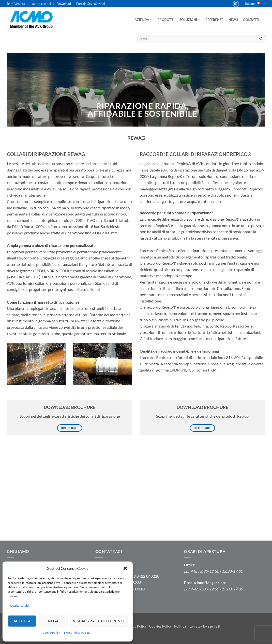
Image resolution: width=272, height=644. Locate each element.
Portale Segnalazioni (91, 4)
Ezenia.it (214, 626)
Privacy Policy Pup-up (76, 633)
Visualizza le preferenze (99, 621)
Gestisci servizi (20, 606)
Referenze (214, 20)
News (233, 20)
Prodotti (166, 20)
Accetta (22, 621)
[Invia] (261, 39)
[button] (125, 568)
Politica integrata (187, 626)
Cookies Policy (160, 626)
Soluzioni (190, 20)
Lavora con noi (41, 4)
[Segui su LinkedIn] (236, 4)
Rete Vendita (16, 4)
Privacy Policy (136, 626)
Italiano (255, 4)
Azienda (143, 20)
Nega (53, 621)
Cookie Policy (51, 633)
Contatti (253, 20)
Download (64, 4)
